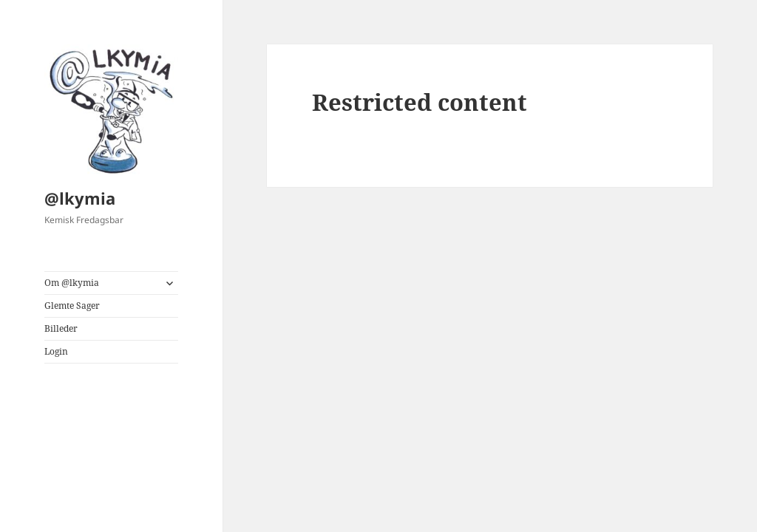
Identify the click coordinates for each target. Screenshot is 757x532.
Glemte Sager (72, 306)
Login (56, 351)
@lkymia (80, 198)
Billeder (61, 328)
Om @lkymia (72, 283)
